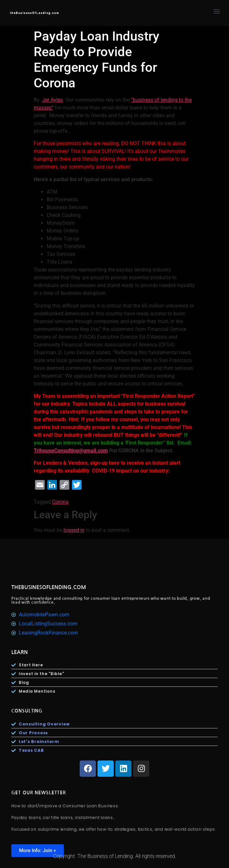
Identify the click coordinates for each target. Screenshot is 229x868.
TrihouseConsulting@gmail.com (71, 451)
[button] (217, 12)
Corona (60, 502)
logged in (74, 530)
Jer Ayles (52, 100)
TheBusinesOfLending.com (49, 587)
